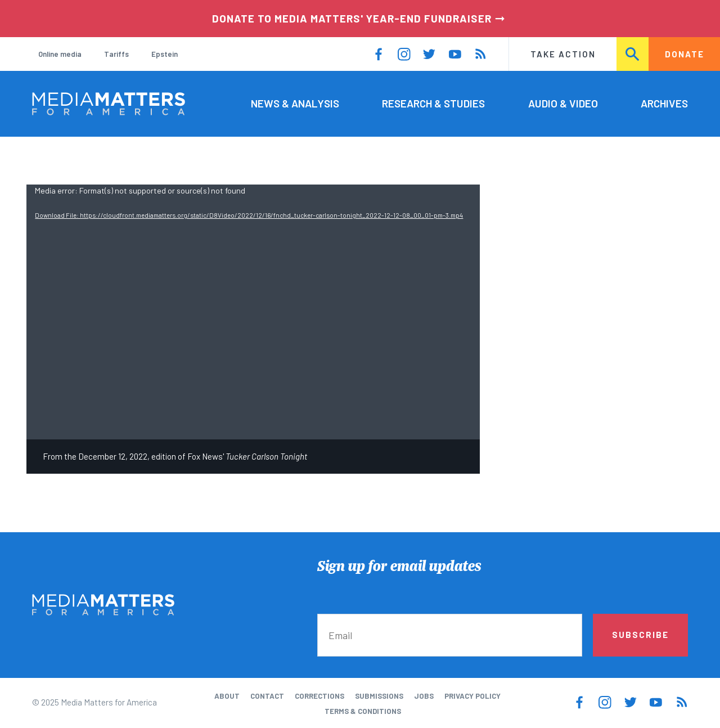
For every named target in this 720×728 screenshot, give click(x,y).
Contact (267, 696)
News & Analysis (295, 103)
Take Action (563, 54)
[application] (253, 312)
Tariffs (116, 54)
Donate (685, 54)
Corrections (319, 696)
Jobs (424, 696)
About (227, 696)
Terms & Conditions (363, 711)
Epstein (165, 54)
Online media (60, 54)
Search (633, 54)
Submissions (379, 696)
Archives (664, 103)
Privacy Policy (472, 696)
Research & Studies (433, 103)
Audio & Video (563, 103)
